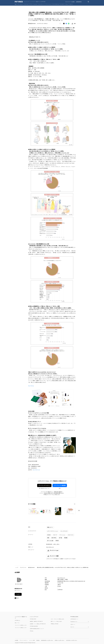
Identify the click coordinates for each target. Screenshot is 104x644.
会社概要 (16, 640)
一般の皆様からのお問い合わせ (71, 640)
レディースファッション (53, 531)
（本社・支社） (56, 544)
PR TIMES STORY (33, 619)
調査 (48, 538)
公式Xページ (73, 624)
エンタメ (35, 4)
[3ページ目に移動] (76, 504)
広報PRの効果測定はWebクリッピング (37, 629)
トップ (17, 567)
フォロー (18, 594)
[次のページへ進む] (79, 511)
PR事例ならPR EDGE (54, 624)
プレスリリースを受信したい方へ (21, 625)
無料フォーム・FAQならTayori (56, 621)
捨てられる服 (50, 541)
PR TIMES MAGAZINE (34, 626)
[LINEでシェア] (69, 24)
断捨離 (66, 538)
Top (16, 4)
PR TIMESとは (17, 620)
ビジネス (62, 4)
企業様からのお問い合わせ (59, 640)
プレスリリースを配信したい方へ (21, 628)
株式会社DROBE (31, 567)
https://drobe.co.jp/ (36, 470)
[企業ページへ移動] (19, 582)
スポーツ (71, 4)
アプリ (31, 4)
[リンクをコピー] (75, 24)
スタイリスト (71, 535)
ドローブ (55, 535)
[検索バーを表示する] (88, 2)
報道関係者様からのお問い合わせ (47, 640)
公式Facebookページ (74, 619)
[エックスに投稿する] (64, 24)
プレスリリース (23, 567)
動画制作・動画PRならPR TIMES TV (36, 621)
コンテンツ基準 (32, 640)
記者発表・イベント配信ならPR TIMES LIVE (38, 624)
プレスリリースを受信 (70, 2)
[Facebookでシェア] (66, 24)
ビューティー (41, 4)
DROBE (49, 535)
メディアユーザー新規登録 (60, 485)
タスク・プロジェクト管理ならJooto (57, 619)
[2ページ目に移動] (75, 504)
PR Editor (32, 631)
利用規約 (38, 640)
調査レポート (50, 527)
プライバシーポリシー (24, 640)
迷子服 (60, 538)
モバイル (26, 4)
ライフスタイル (56, 4)
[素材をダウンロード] (72, 24)
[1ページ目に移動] (74, 504)
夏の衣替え (54, 538)
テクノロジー (20, 4)
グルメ (67, 4)
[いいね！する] (60, 24)
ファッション (48, 4)
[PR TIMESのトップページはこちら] (30, 2)
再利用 (57, 541)
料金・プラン (17, 623)
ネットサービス (64, 531)
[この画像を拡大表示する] (34, 511)
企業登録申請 (79, 2)
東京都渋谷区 (49, 544)
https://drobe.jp (31, 386)
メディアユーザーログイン (44, 485)
